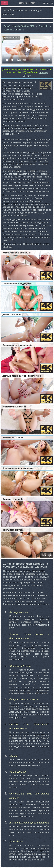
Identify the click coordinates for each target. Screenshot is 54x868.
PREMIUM (48, 3)
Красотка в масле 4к (14, 30)
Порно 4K (44, 26)
